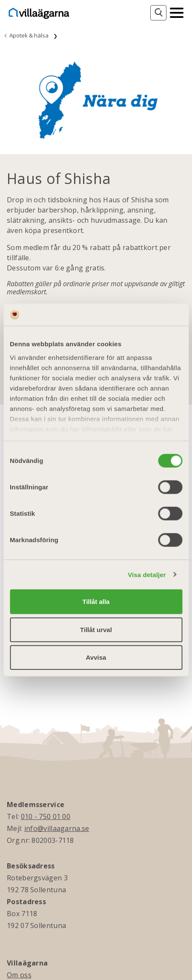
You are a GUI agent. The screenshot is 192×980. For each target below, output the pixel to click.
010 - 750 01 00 (46, 816)
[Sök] (158, 13)
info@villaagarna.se (57, 828)
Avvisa (96, 657)
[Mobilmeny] (177, 12)
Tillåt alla (96, 602)
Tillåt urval (96, 629)
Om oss (19, 975)
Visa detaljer (147, 574)
